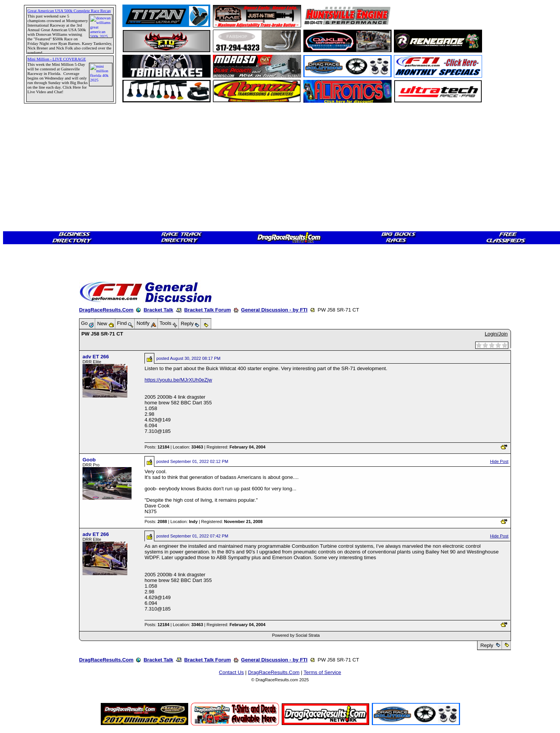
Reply (487, 645)
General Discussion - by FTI (274, 310)
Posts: (157, 447)
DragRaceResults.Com (106, 310)
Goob (89, 460)
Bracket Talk (159, 310)
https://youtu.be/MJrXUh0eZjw (178, 380)
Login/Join (496, 334)
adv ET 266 (96, 357)
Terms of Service (322, 672)
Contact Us (232, 672)
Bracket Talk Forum (207, 310)
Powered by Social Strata (296, 635)
